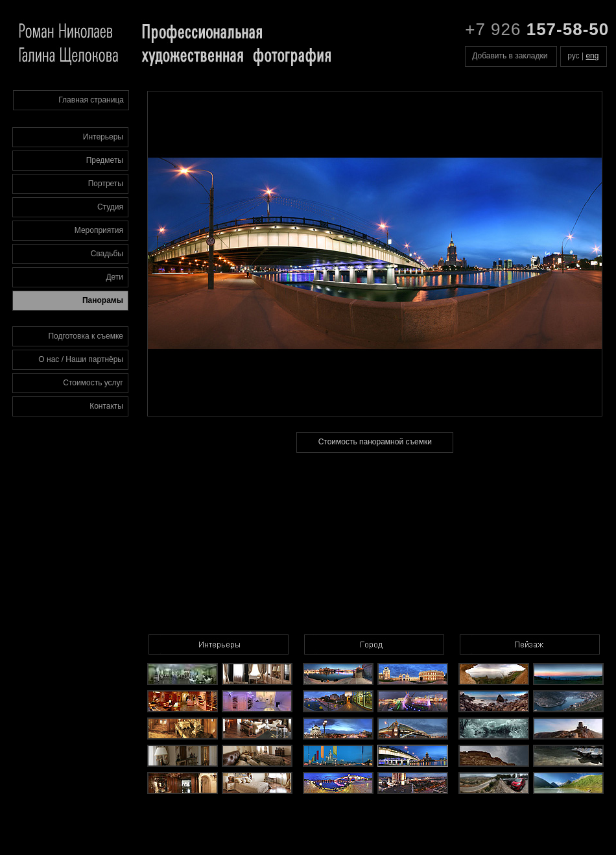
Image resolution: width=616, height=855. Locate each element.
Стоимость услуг (93, 383)
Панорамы (103, 300)
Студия (110, 207)
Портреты (106, 184)
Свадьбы (107, 254)
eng (592, 56)
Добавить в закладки (510, 56)
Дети (114, 277)
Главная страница (91, 100)
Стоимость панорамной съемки (375, 442)
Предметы (105, 160)
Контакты (106, 406)
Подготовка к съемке (86, 336)
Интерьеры (103, 137)
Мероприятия (99, 230)
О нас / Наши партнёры (81, 359)
